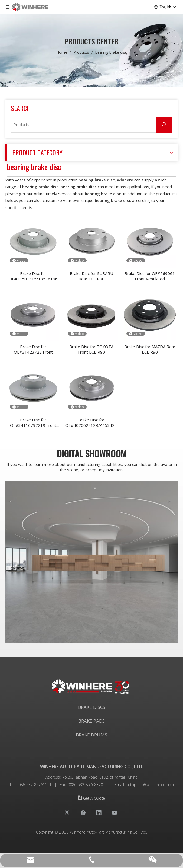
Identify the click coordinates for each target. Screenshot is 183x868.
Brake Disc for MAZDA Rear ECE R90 (150, 349)
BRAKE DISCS (92, 707)
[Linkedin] (99, 812)
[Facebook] (83, 812)
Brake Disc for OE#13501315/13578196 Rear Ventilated (33, 276)
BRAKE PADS (91, 721)
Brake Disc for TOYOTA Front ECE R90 (91, 349)
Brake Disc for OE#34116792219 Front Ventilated (33, 422)
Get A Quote (91, 798)
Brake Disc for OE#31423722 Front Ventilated (33, 349)
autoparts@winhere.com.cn (150, 785)
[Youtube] (115, 812)
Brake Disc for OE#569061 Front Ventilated (150, 276)
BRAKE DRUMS (91, 735)
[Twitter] (67, 812)
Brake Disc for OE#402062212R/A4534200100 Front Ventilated (91, 422)
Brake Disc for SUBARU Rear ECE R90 (91, 276)
